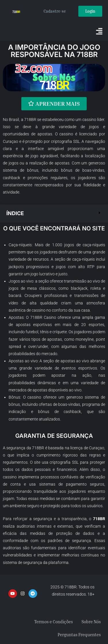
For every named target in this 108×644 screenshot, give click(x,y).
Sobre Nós (91, 622)
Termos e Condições (54, 622)
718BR (30, 120)
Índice (15, 213)
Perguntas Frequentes (79, 634)
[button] (99, 32)
